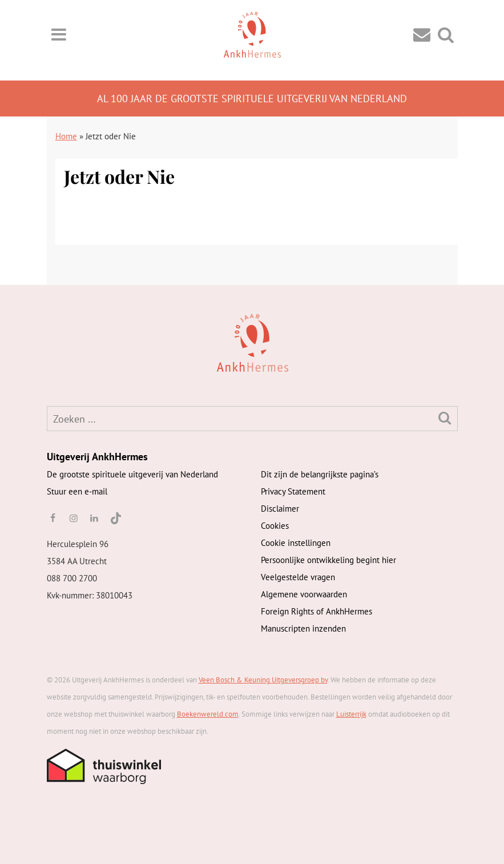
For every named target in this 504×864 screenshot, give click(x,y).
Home (66, 136)
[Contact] (422, 34)
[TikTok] (115, 518)
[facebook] (53, 518)
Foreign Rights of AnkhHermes (316, 611)
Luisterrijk (351, 714)
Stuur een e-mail (77, 491)
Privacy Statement (293, 491)
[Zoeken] (445, 418)
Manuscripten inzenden (303, 628)
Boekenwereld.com (208, 714)
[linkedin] (94, 518)
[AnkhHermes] (65, 342)
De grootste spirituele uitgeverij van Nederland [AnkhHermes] (132, 474)
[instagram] (74, 518)
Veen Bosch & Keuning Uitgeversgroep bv (263, 680)
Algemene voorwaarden (304, 594)
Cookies (275, 526)
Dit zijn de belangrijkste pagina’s (320, 474)
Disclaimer (280, 509)
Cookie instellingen (296, 543)
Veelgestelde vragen (298, 577)
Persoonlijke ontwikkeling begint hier (328, 560)
